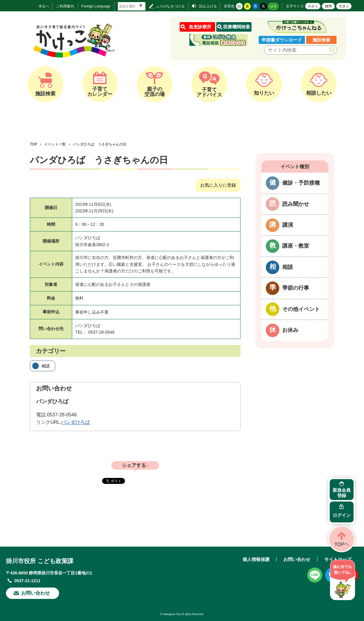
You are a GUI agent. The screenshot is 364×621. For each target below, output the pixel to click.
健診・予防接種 (301, 183)
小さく (313, 6)
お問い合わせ (36, 593)
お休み (290, 330)
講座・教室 (296, 246)
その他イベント (301, 309)
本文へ (44, 6)
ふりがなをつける (170, 6)
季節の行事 (296, 288)
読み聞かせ (296, 204)
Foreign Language (96, 6)
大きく (344, 6)
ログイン (342, 515)
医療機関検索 (237, 27)
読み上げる (208, 6)
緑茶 (273, 6)
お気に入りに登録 (218, 185)
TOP (33, 144)
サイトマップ (338, 559)
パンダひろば (75, 422)
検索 (333, 50)
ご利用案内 (65, 6)
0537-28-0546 (62, 415)
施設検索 (321, 40)
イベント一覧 (55, 144)
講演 (288, 225)
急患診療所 (200, 27)
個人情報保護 (256, 559)
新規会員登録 (342, 493)
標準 (328, 6)
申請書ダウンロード (282, 40)
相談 (46, 366)
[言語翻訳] (132, 6)
